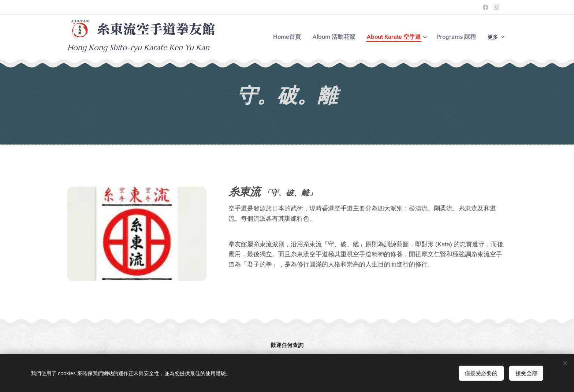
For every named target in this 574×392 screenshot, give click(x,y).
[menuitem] (299, 37)
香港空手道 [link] (337, 208)
